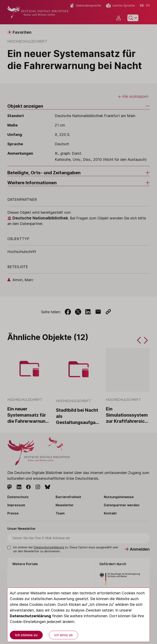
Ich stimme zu (26, 635)
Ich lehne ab (63, 635)
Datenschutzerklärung (30, 616)
